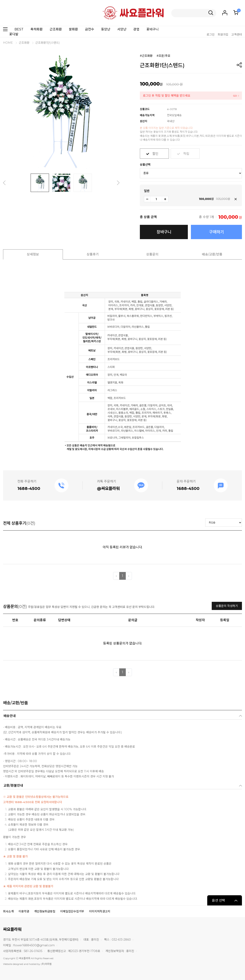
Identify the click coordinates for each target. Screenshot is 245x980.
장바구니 (164, 232)
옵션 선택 (218, 900)
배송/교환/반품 (212, 254)
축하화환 (37, 29)
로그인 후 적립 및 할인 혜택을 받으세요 (167, 96)
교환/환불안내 (13, 785)
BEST (19, 29)
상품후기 (93, 254)
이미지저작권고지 (100, 911)
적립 (186, 152)
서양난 (122, 29)
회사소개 (8, 911)
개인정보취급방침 (45, 911)
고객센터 (237, 35)
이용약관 (24, 911)
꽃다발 (14, 34)
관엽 (136, 29)
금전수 (90, 29)
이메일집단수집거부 (72, 911)
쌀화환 (73, 29)
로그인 (211, 35)
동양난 (106, 29)
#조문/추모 (163, 56)
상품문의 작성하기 (227, 606)
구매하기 (216, 232)
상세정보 (33, 254)
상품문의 (152, 254)
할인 (155, 152)
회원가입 (223, 35)
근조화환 (56, 29)
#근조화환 (146, 56)
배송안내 (10, 716)
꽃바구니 (153, 29)
